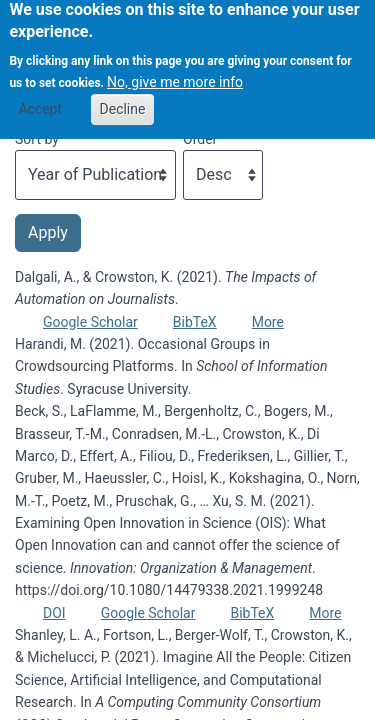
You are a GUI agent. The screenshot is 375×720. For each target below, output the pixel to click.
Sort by (37, 139)
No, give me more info (175, 75)
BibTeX (195, 322)
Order (200, 139)
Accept (40, 101)
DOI (54, 613)
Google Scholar (90, 322)
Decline (123, 101)
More (268, 322)
